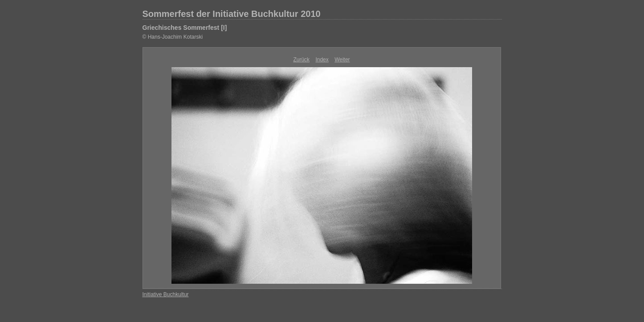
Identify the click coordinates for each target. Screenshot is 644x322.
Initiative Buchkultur (166, 294)
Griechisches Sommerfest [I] (185, 28)
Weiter (342, 60)
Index (322, 60)
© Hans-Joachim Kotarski (173, 37)
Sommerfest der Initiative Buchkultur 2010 (232, 14)
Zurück (301, 60)
